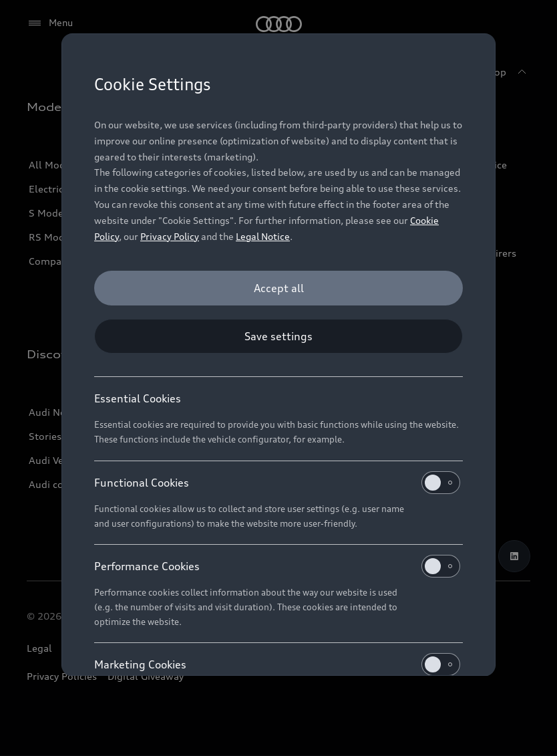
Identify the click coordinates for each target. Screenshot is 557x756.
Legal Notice (263, 236)
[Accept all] (278, 288)
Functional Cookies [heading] (277, 483)
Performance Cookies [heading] (277, 566)
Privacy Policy (170, 236)
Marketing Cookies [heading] (277, 664)
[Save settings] (278, 336)
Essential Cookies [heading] (138, 398)
